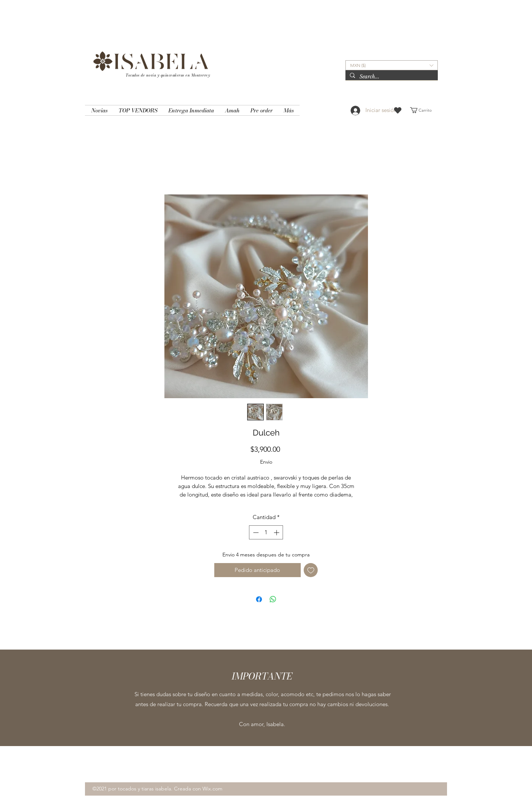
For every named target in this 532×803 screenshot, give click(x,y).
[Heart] (398, 110)
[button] (392, 65)
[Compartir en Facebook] (259, 599)
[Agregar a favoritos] (311, 570)
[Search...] (391, 77)
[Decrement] (255, 533)
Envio (266, 462)
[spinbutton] (266, 533)
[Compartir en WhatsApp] (273, 599)
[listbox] (392, 65)
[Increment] (277, 533)
